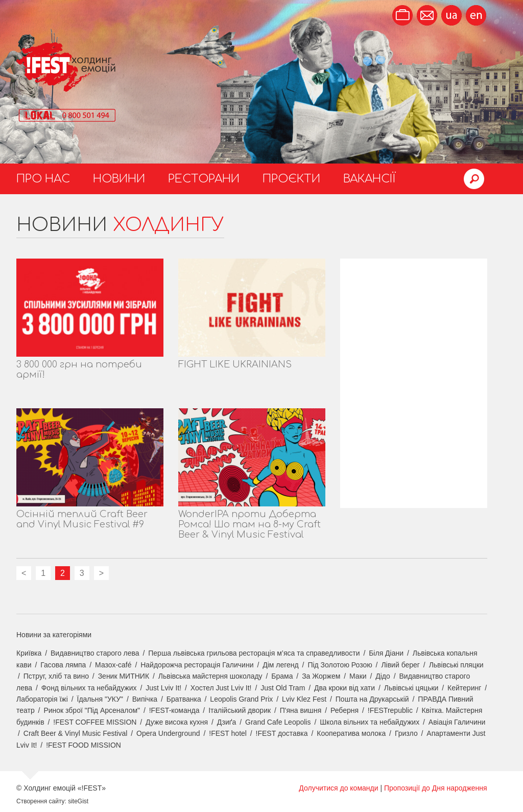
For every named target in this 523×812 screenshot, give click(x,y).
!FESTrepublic (390, 710)
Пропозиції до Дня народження (436, 788)
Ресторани (204, 179)
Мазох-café (113, 665)
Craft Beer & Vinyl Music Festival (76, 733)
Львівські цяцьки (411, 688)
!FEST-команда (174, 710)
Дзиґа (227, 722)
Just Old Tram (283, 688)
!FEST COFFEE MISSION (95, 722)
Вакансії (370, 179)
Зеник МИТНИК (124, 676)
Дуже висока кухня (177, 722)
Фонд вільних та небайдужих (89, 688)
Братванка (184, 699)
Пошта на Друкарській (372, 699)
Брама (282, 676)
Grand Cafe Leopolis (278, 722)
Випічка (145, 699)
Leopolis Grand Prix (241, 699)
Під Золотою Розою (340, 665)
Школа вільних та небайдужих (370, 722)
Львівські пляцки (456, 665)
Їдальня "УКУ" (100, 699)
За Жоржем (321, 676)
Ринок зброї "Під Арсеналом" (92, 710)
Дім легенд (281, 665)
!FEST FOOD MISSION (84, 745)
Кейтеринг (464, 688)
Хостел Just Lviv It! (221, 688)
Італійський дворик (240, 710)
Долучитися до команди (338, 788)
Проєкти (291, 179)
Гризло (406, 733)
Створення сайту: (41, 801)
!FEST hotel (228, 733)
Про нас (43, 179)
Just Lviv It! (163, 688)
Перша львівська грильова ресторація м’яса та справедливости (254, 653)
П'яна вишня (301, 710)
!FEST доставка (282, 733)
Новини (119, 179)
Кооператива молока (351, 733)
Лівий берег (400, 665)
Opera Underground (168, 733)
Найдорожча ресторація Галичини (197, 665)
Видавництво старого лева (95, 653)
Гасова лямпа (63, 665)
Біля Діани (386, 653)
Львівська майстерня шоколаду (210, 676)
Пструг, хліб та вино (56, 676)
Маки (358, 676)
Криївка (29, 653)
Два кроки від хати (344, 688)
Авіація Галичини (457, 722)
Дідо (383, 676)
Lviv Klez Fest (304, 699)
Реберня (344, 710)
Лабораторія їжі (42, 699)
